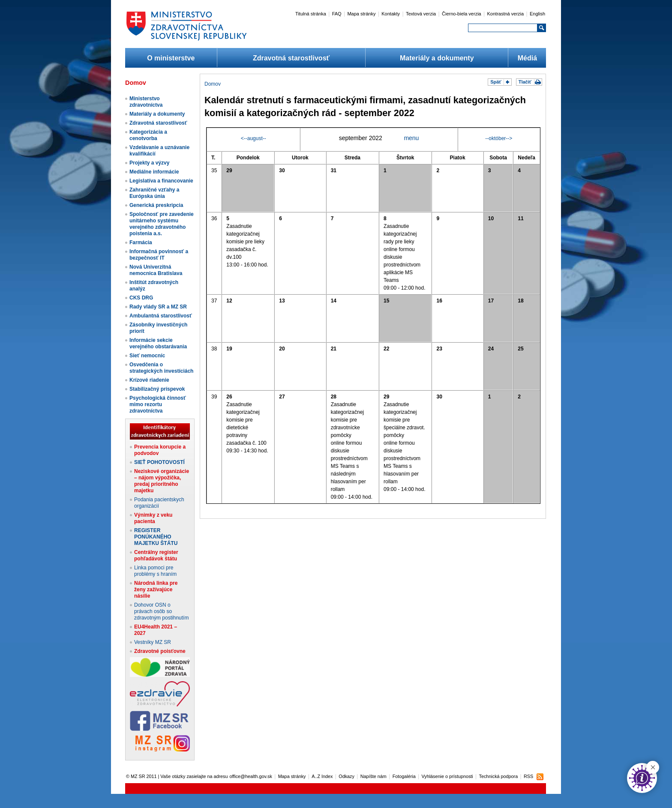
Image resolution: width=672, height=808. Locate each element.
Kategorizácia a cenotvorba (148, 135)
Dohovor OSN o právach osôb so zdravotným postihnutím (161, 611)
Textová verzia (421, 14)
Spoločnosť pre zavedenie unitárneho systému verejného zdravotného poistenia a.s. (162, 224)
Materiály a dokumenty (437, 58)
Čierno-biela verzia (462, 14)
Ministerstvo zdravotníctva (146, 102)
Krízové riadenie (149, 380)
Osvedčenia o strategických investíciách (161, 368)
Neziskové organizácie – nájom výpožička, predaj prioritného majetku (162, 481)
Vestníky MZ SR (153, 642)
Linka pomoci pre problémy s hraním (155, 571)
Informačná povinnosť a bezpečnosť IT (159, 255)
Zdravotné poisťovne (160, 651)
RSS (528, 776)
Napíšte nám (373, 776)
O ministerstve (171, 58)
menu (411, 138)
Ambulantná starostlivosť (161, 316)
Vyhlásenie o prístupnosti (447, 776)
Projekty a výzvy (149, 163)
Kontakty (391, 14)
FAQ (337, 14)
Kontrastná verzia (506, 14)
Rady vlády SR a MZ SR (158, 307)
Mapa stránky (361, 14)
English (537, 14)
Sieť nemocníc (147, 356)
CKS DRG (141, 298)
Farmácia (141, 242)
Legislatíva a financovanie (161, 181)
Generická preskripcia (156, 205)
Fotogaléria (404, 776)
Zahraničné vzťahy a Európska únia (154, 193)
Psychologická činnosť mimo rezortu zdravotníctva (158, 404)
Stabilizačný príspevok (157, 389)
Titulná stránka (311, 14)
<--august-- (253, 138)
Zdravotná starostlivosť (291, 58)
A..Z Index (322, 776)
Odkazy (346, 776)
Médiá (527, 58)
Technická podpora (499, 776)
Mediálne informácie (154, 172)
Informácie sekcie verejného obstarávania (158, 343)
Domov (213, 84)
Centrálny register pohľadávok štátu (156, 555)
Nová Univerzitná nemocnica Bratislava (156, 270)
